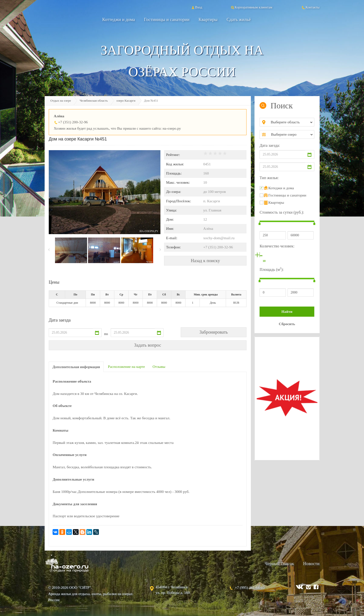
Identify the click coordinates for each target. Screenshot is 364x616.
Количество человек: (277, 246)
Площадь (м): (272, 269)
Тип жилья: (269, 178)
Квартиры (208, 19)
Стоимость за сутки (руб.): (282, 212)
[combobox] (291, 122)
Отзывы (159, 367)
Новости (311, 563)
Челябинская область (94, 101)
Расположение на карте (126, 367)
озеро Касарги (126, 101)
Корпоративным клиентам (251, 7)
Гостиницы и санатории (167, 19)
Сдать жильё (239, 19)
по (106, 334)
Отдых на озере (61, 101)
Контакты (310, 7)
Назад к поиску (205, 261)
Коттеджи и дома (119, 19)
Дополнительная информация (76, 367)
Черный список (279, 563)
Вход (196, 7)
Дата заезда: (270, 145)
